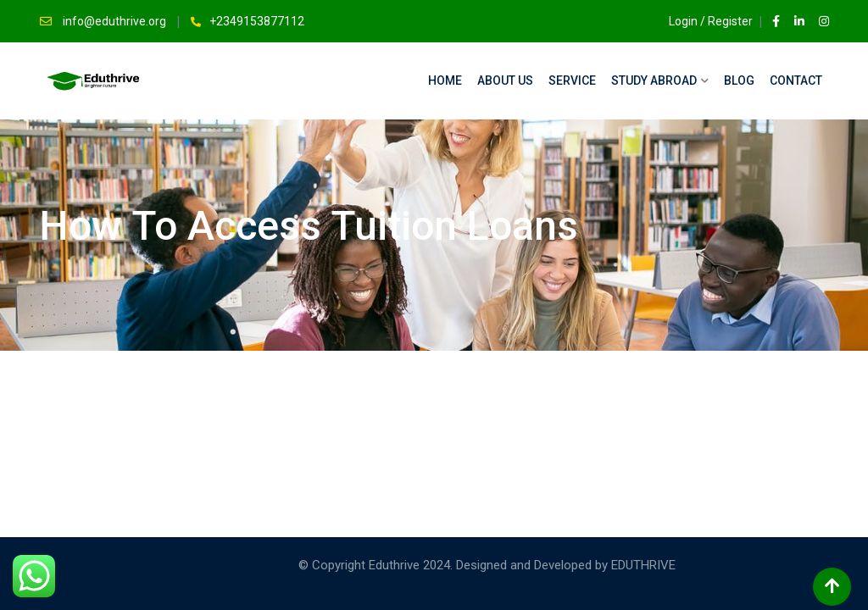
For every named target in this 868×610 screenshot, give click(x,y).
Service (572, 80)
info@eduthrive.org (116, 21)
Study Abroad (654, 80)
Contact (796, 80)
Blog (739, 80)
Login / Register (703, 21)
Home (445, 80)
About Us (505, 80)
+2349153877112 (257, 21)
